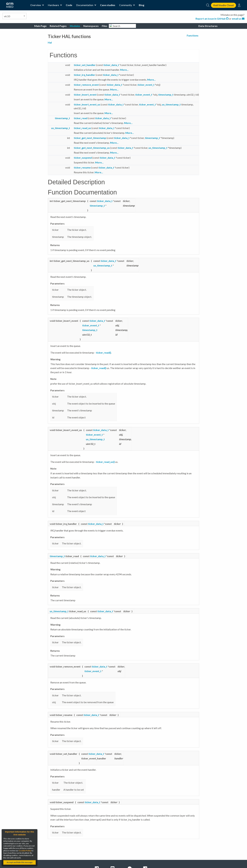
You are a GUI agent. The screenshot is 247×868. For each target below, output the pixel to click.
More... (124, 70)
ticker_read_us (82, 128)
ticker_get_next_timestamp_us (92, 148)
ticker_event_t (146, 85)
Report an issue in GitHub (212, 19)
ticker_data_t (111, 65)
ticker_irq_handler (84, 75)
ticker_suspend (83, 158)
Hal (50, 42)
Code (69, 5)
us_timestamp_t (171, 104)
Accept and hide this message (20, 862)
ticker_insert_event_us (87, 104)
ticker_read (81, 118)
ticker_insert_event (85, 95)
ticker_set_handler (85, 65)
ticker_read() (104, 353)
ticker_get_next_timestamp (90, 138)
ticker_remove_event (86, 85)
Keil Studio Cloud (223, 5)
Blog (142, 5)
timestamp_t (166, 95)
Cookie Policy (25, 851)
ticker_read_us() (105, 462)
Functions (193, 35)
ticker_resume (82, 167)
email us (238, 19)
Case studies (108, 5)
